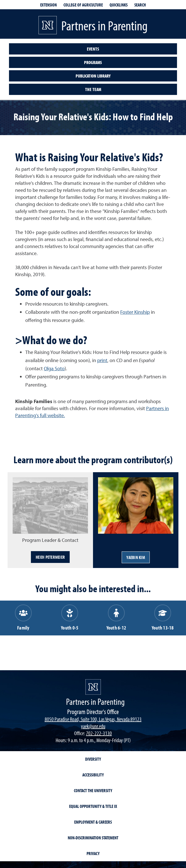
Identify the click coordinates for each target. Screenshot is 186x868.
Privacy (93, 853)
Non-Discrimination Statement (93, 838)
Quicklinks (119, 5)
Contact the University (93, 790)
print (102, 360)
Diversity (93, 759)
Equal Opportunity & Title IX (93, 806)
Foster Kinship (135, 312)
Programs (93, 62)
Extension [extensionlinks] (48, 5)
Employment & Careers (93, 822)
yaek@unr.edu (93, 726)
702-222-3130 (99, 733)
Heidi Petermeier (50, 557)
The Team (93, 89)
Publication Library (93, 76)
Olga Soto (54, 368)
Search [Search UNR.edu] (140, 5)
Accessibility (93, 775)
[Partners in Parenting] (93, 687)
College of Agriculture (83, 5)
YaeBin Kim (136, 557)
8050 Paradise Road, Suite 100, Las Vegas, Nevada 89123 (93, 719)
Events (93, 49)
